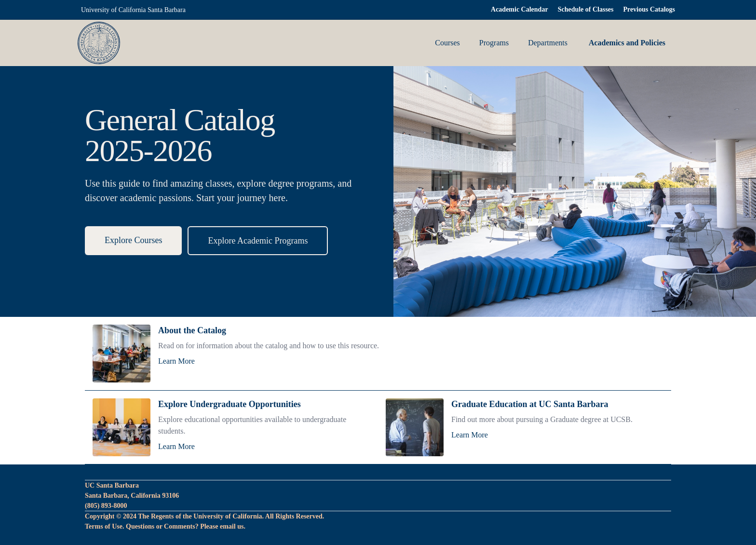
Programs (494, 43)
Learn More (176, 361)
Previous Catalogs (649, 9)
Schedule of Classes (586, 9)
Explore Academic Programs (258, 241)
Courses (447, 43)
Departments (548, 43)
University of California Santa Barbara (133, 10)
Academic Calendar (520, 9)
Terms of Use (104, 526)
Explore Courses (133, 240)
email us (232, 526)
